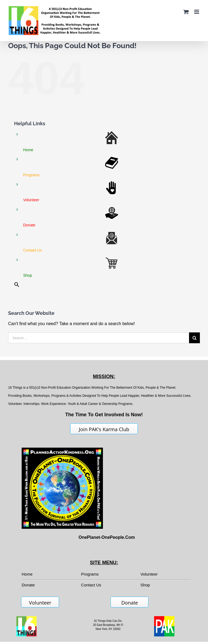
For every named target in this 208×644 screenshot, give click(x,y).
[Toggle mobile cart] (186, 12)
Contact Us (91, 585)
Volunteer (149, 574)
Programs (90, 574)
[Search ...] (99, 338)
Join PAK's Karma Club (104, 429)
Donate (130, 603)
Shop (145, 585)
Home (27, 574)
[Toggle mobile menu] (197, 12)
